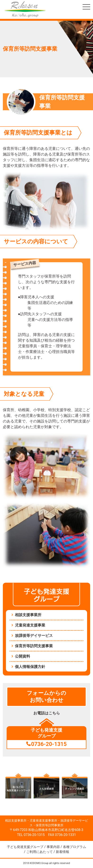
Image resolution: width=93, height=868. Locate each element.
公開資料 (22, 656)
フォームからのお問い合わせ (46, 697)
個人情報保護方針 (30, 667)
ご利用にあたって (40, 852)
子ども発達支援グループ (25, 847)
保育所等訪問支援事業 (34, 646)
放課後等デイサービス (34, 636)
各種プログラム (75, 847)
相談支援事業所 (28, 615)
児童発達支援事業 (30, 625)
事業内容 (53, 847)
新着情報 (62, 852)
